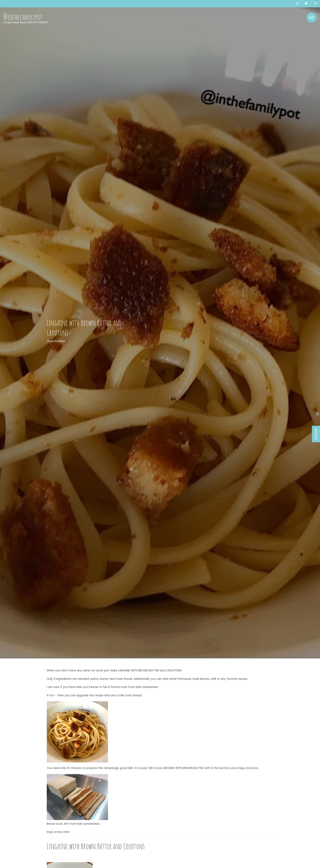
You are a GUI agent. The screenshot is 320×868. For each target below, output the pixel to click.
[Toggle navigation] (312, 18)
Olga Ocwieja (56, 341)
